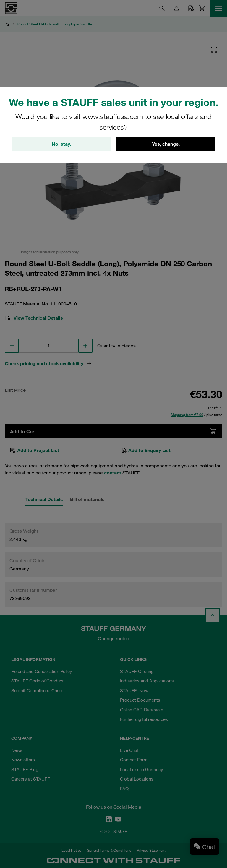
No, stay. (61, 144)
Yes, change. (166, 144)
